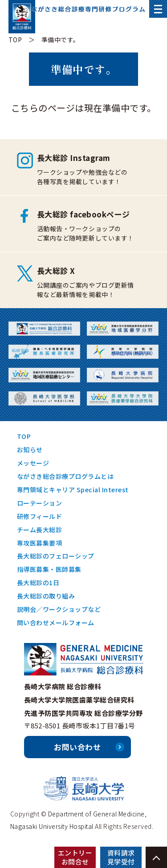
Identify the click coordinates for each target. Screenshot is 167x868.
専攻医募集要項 (40, 543)
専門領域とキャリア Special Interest (73, 490)
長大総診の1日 (38, 583)
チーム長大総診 (40, 530)
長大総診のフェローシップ (56, 556)
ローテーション (40, 503)
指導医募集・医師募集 (49, 569)
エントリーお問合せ (75, 857)
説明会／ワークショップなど (59, 609)
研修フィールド (40, 516)
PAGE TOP (156, 857)
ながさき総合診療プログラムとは (65, 476)
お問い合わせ (77, 747)
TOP (15, 40)
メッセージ (33, 463)
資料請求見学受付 (121, 857)
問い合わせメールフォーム (56, 623)
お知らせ (30, 450)
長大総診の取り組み (46, 596)
